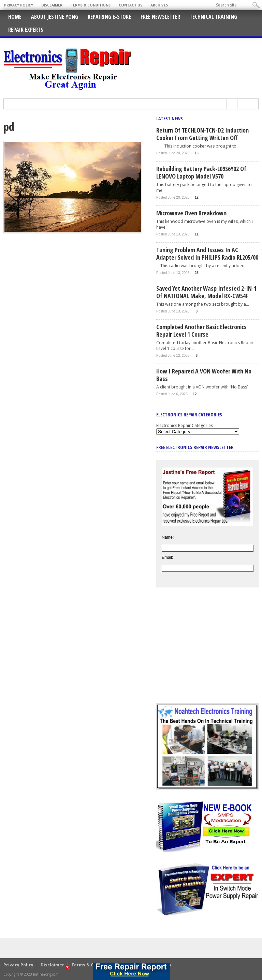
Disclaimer (52, 5)
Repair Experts (26, 30)
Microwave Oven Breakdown (191, 213)
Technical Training (213, 17)
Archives (159, 5)
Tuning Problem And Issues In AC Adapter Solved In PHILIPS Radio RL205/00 (207, 254)
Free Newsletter (160, 17)
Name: (168, 537)
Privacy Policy (19, 5)
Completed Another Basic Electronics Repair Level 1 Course (201, 331)
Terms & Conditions (91, 5)
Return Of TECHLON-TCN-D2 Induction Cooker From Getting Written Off (202, 134)
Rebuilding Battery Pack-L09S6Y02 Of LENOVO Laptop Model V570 (201, 172)
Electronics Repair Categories (185, 425)
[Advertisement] (207, 650)
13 (197, 153)
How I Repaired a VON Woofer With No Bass (204, 375)
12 (197, 197)
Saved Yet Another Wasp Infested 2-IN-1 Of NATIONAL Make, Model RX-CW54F (206, 292)
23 (197, 273)
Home (15, 17)
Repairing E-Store (109, 17)
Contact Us (130, 5)
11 (197, 234)
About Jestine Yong (55, 17)
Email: (167, 557)
